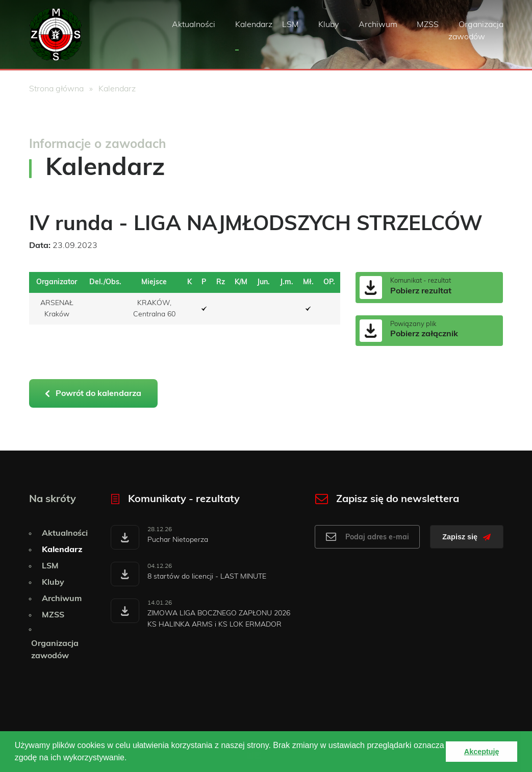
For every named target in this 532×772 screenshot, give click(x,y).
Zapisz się (466, 537)
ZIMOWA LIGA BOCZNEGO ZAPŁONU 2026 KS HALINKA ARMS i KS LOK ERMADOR (219, 619)
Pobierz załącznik (424, 334)
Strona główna (56, 89)
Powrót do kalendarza (93, 393)
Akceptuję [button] (482, 752)
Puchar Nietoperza (178, 540)
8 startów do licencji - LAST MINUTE (207, 576)
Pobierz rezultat (421, 291)
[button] (131, 759)
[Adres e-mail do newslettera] (367, 537)
